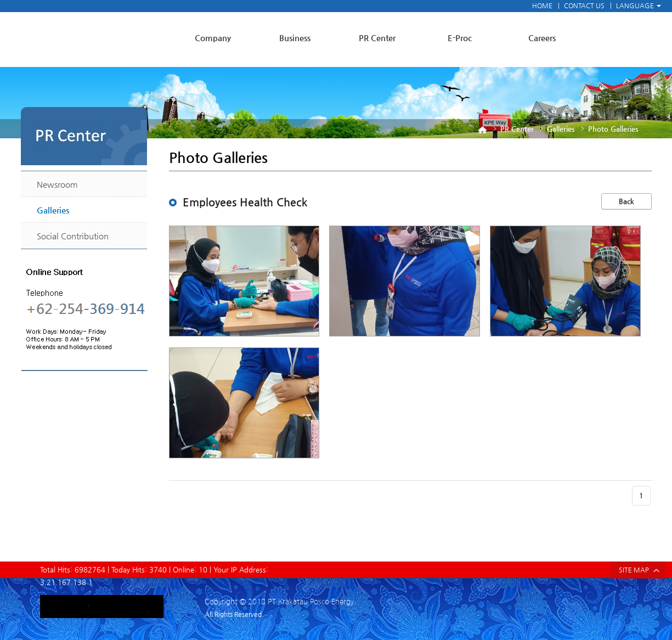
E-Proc (460, 38)
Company (213, 38)
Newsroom (57, 184)
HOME (542, 5)
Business (295, 38)
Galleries (53, 210)
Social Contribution (73, 236)
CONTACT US (584, 5)
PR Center (377, 38)
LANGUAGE (639, 5)
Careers (542, 38)
